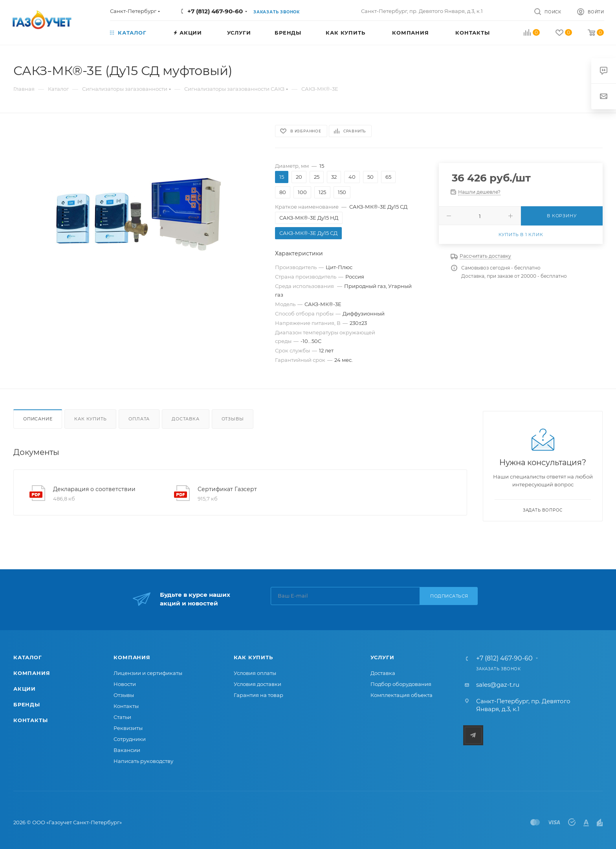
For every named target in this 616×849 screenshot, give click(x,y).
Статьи (122, 717)
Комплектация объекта (401, 695)
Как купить (90, 419)
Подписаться (449, 596)
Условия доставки (258, 684)
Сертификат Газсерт (227, 489)
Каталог (28, 657)
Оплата (139, 419)
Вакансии (127, 750)
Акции (25, 689)
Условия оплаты (255, 673)
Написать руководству (143, 761)
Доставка (185, 419)
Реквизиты (128, 728)
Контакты (30, 720)
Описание (38, 419)
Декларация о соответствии (94, 489)
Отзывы (233, 419)
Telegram (473, 735)
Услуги (382, 657)
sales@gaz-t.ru (498, 685)
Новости (125, 684)
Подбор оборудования (401, 684)
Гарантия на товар (258, 695)
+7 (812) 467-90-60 (215, 11)
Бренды (27, 704)
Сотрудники (130, 739)
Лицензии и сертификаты (148, 673)
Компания (32, 673)
